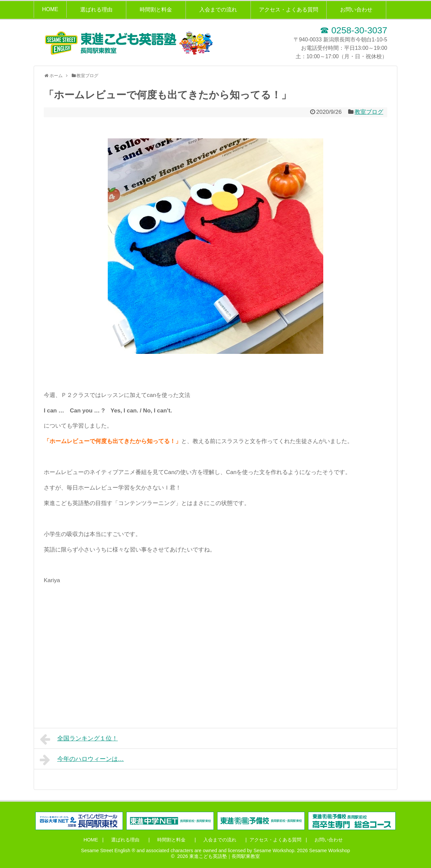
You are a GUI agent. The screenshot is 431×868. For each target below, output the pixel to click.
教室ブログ (369, 112)
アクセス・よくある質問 (289, 10)
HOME (50, 9)
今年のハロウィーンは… (82, 760)
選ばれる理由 (96, 10)
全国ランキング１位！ (79, 739)
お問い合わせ (356, 10)
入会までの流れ (218, 10)
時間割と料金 (156, 10)
